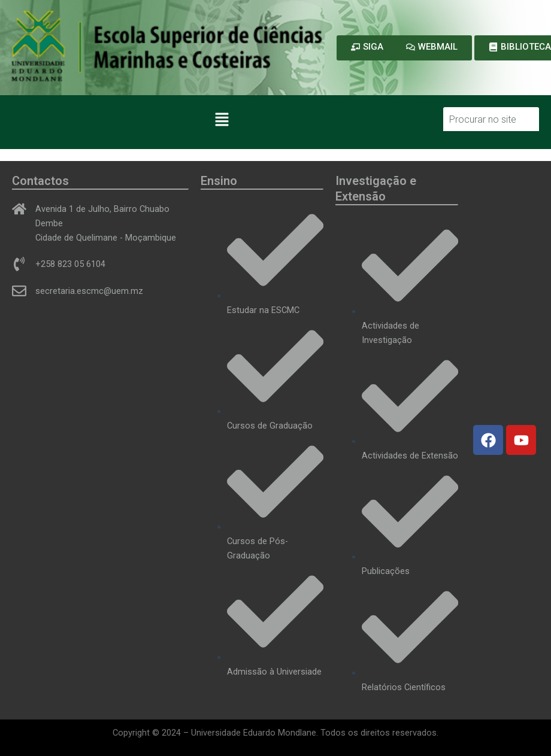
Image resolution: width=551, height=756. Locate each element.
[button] (222, 120)
